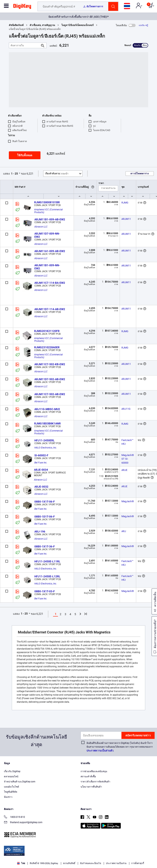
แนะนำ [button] (57, 174)
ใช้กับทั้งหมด (25, 155)
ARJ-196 (40, 532)
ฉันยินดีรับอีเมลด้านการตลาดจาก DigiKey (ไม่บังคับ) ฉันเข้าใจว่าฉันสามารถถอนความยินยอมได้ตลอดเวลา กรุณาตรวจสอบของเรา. (120, 747)
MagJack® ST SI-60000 (128, 459)
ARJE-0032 (41, 487)
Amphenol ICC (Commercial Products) (49, 211)
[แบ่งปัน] (143, 25)
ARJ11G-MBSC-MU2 (47, 409)
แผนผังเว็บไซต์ (11, 787)
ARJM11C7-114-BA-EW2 (50, 283)
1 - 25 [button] (14, 174)
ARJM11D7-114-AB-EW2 (50, 309)
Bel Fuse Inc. (41, 463)
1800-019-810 (14, 817)
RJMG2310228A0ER (47, 347)
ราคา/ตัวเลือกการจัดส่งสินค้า (95, 782)
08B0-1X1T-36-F (45, 546)
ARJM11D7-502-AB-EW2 (50, 379)
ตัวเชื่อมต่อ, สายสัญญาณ (42, 25)
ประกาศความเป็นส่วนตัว (100, 751)
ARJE (124, 470)
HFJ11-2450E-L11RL (47, 561)
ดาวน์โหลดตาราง (140, 174)
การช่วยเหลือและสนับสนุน (94, 771)
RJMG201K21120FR (47, 331)
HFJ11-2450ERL (45, 440)
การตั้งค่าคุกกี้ (138, 863)
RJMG (125, 203)
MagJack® (128, 501)
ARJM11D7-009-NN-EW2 (47, 235)
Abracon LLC (41, 227)
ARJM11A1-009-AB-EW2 (50, 251)
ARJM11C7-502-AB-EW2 (50, 394)
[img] (22, 7)
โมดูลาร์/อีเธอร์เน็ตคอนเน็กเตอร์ (77, 25)
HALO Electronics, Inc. (46, 448)
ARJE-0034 (41, 470)
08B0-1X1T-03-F (45, 591)
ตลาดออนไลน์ (11, 776)
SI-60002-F (41, 455)
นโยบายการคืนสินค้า (91, 787)
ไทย (21, 863)
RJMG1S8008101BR (47, 202)
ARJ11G (126, 409)
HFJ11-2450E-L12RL (47, 576)
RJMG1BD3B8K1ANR (47, 423)
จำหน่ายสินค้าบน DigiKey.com (20, 782)
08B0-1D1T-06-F (45, 517)
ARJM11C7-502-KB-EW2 (50, 364)
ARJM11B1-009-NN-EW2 (47, 267)
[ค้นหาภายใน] (25, 45)
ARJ (124, 531)
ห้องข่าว (8, 797)
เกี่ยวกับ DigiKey (12, 771)
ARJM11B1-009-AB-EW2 (50, 219)
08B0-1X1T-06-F (45, 502)
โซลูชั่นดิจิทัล (11, 792)
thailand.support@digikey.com (23, 823)
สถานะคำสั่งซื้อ (88, 776)
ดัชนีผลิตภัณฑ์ (16, 25)
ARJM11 (126, 219)
